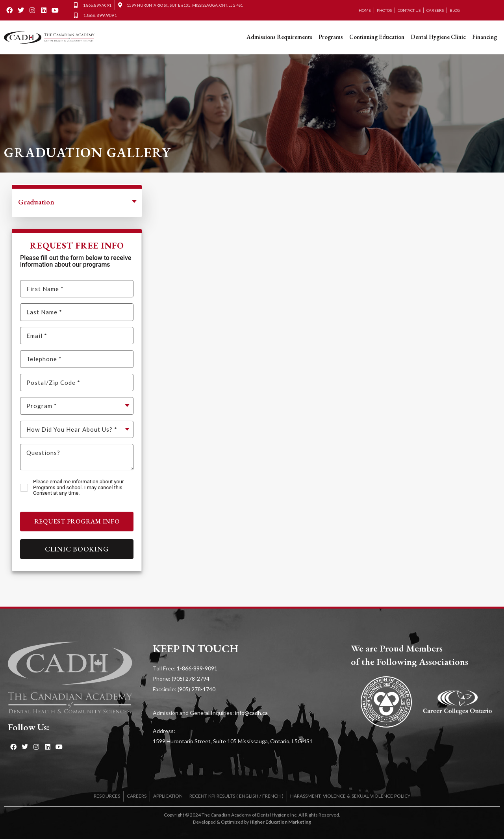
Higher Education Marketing (280, 822)
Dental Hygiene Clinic (438, 37)
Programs (331, 37)
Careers (435, 10)
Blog (455, 10)
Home (365, 10)
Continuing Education (377, 37)
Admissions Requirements (279, 37)
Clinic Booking (77, 549)
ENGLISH (249, 796)
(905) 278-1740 (196, 689)
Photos (384, 10)
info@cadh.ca (251, 713)
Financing (485, 37)
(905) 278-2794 (191, 678)
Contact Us (409, 10)
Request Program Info (77, 521)
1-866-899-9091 (197, 668)
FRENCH (271, 796)
